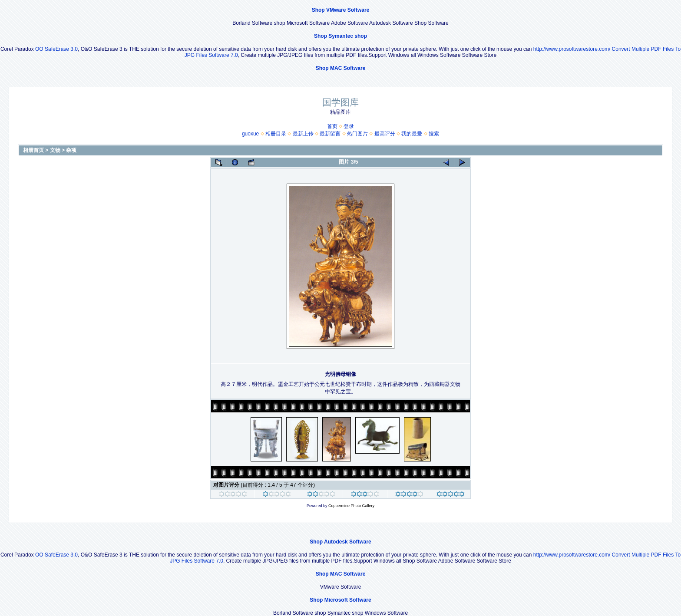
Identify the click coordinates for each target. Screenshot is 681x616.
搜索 (434, 134)
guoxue (250, 134)
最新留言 (330, 134)
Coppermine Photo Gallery (351, 506)
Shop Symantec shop (340, 36)
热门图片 (357, 134)
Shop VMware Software (341, 10)
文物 (55, 150)
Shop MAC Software (341, 68)
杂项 (71, 150)
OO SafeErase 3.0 (56, 49)
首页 (332, 126)
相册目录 (276, 134)
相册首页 (33, 150)
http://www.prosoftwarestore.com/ (572, 49)
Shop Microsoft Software (340, 600)
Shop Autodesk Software (340, 542)
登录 (349, 126)
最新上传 (303, 134)
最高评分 (385, 134)
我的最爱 (412, 134)
